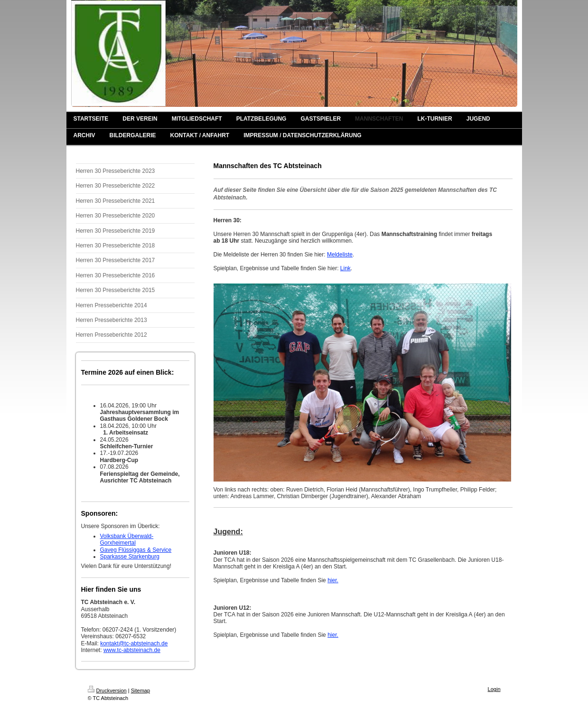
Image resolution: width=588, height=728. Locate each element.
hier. (333, 580)
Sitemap (140, 690)
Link (345, 268)
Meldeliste (340, 255)
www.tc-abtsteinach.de (132, 650)
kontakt (109, 643)
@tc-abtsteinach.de (143, 643)
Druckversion (107, 690)
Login (494, 689)
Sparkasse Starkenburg (130, 557)
